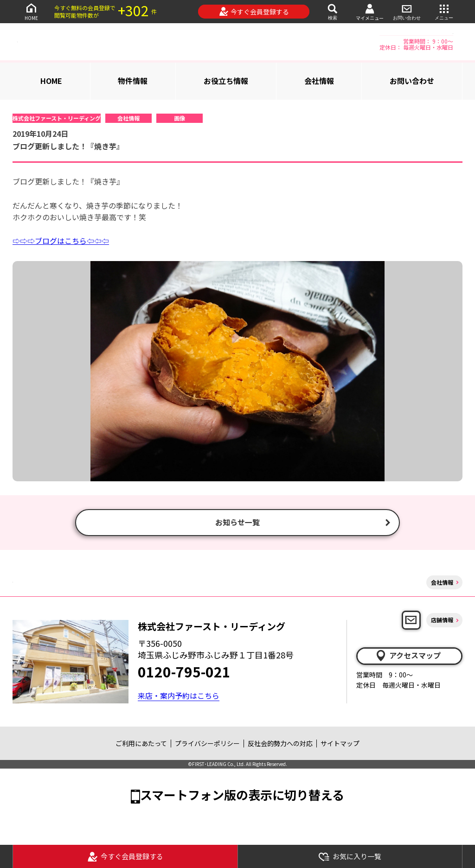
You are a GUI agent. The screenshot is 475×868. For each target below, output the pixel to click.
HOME (31, 11)
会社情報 (319, 81)
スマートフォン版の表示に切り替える (242, 796)
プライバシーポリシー (207, 744)
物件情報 (133, 81)
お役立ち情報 (226, 81)
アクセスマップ (408, 657)
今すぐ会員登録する (254, 12)
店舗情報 (442, 621)
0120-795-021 (184, 673)
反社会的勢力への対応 (280, 744)
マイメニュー (370, 12)
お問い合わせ (407, 11)
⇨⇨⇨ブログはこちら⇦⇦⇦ (61, 241)
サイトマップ (340, 744)
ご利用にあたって (141, 744)
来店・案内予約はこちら (179, 696)
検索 (333, 11)
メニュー (444, 11)
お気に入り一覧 (350, 857)
